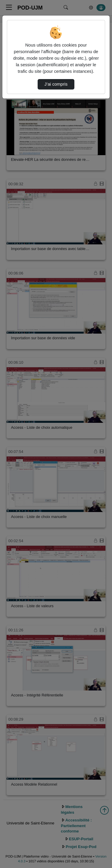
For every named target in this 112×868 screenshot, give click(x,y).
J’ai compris (56, 84)
